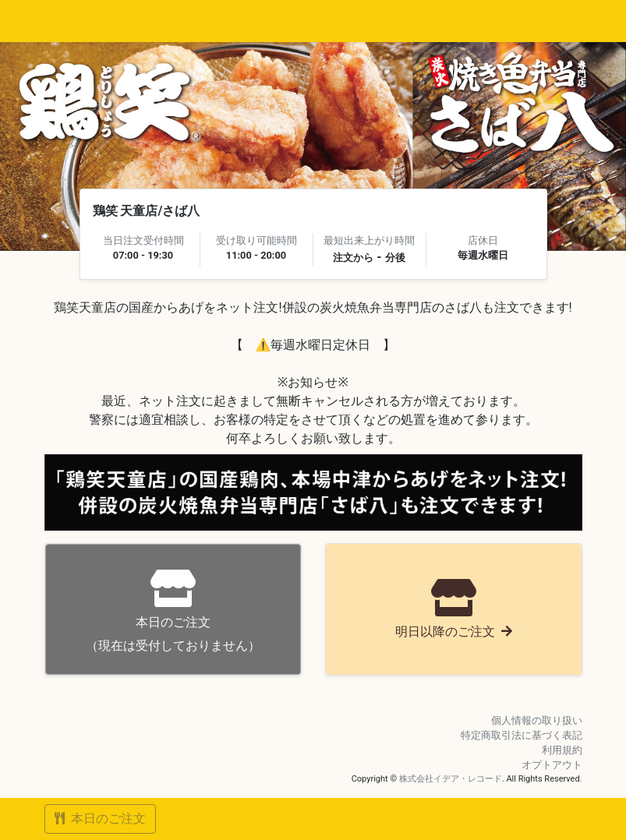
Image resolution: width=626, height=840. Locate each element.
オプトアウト (552, 765)
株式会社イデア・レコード (451, 779)
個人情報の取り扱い (537, 720)
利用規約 (562, 750)
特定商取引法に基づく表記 (522, 735)
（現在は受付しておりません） (173, 611)
